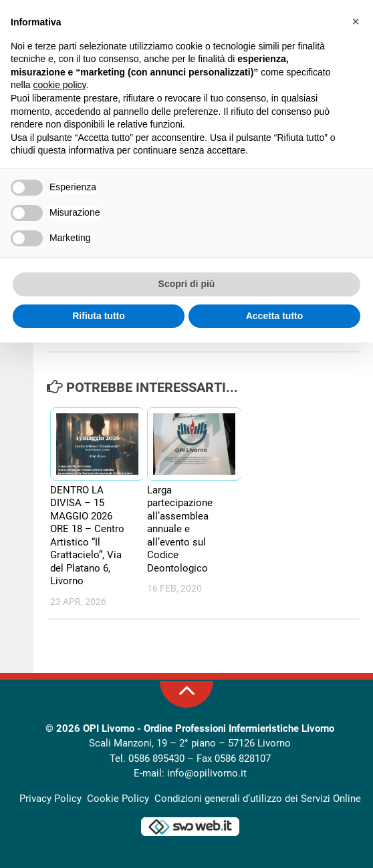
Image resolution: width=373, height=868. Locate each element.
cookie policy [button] (59, 85)
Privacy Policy (50, 799)
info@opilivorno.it (207, 773)
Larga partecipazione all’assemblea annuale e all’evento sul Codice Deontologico (180, 529)
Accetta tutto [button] (275, 316)
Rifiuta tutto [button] (99, 316)
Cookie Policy (118, 799)
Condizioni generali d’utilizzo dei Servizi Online (258, 799)
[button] (356, 21)
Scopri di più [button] (187, 284)
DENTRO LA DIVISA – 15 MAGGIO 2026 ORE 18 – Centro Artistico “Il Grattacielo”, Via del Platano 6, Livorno (87, 536)
